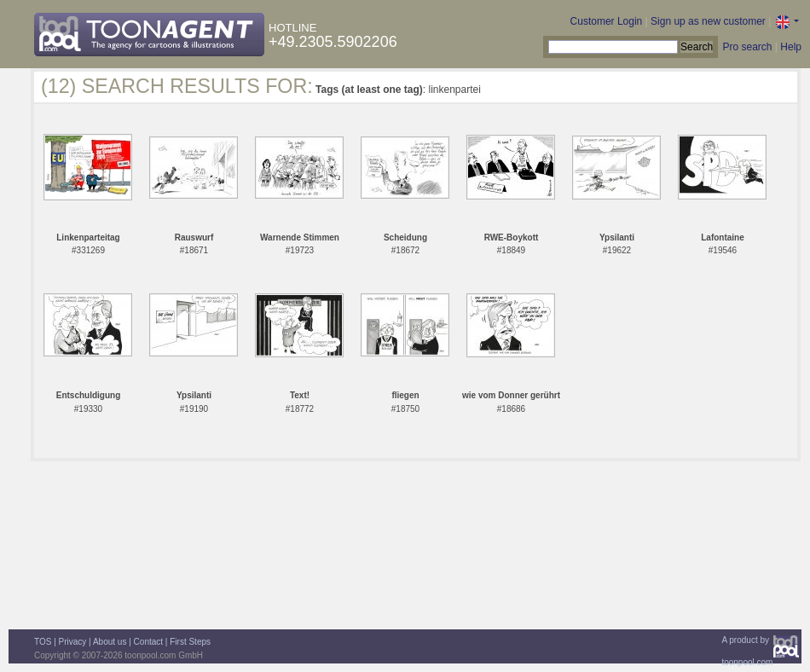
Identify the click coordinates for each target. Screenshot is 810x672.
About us (110, 642)
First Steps (190, 642)
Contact (148, 642)
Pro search (747, 47)
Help (791, 47)
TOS (43, 642)
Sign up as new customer (708, 21)
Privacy (73, 642)
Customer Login (607, 21)
